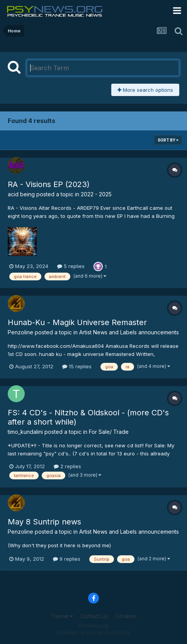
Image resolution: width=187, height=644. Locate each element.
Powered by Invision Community (93, 633)
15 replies (77, 366)
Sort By (168, 140)
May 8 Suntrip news (44, 522)
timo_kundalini (25, 432)
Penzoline (20, 332)
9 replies (67, 559)
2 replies (67, 466)
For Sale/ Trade (109, 432)
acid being (21, 194)
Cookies (126, 616)
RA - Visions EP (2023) (49, 184)
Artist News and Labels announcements (129, 332)
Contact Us (94, 616)
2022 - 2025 (96, 194)
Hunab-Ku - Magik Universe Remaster (77, 322)
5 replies (71, 266)
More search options (145, 90)
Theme (62, 616)
